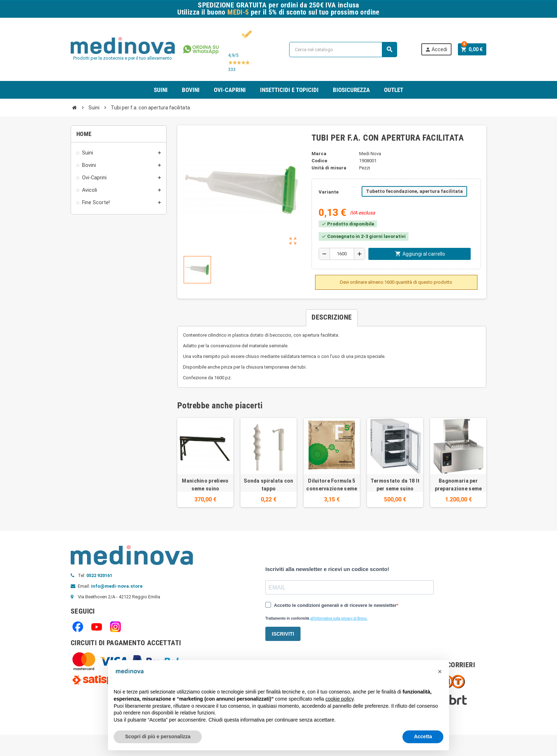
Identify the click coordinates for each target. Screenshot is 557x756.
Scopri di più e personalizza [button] (158, 736)
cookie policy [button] (339, 699)
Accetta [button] (423, 736)
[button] (440, 671)
